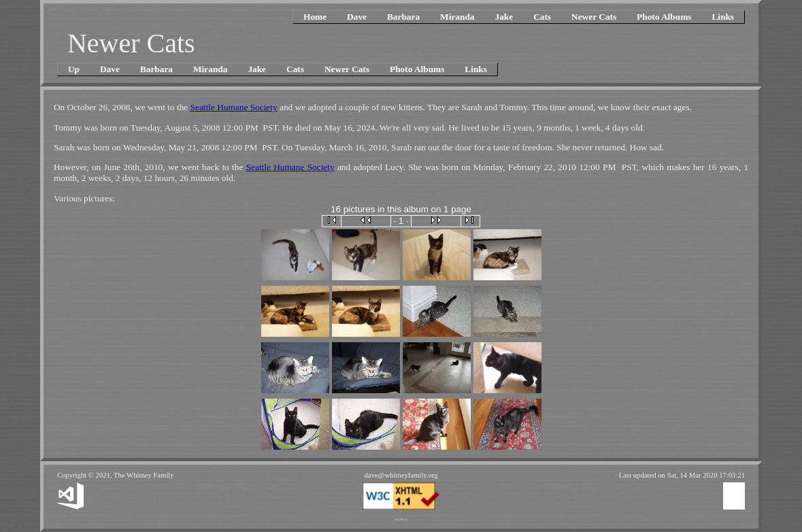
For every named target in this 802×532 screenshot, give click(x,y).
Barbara (403, 17)
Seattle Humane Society (234, 107)
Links (723, 17)
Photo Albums (664, 17)
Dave (357, 17)
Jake (504, 17)
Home (315, 17)
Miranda (457, 17)
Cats (542, 17)
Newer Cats (594, 17)
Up (74, 69)
